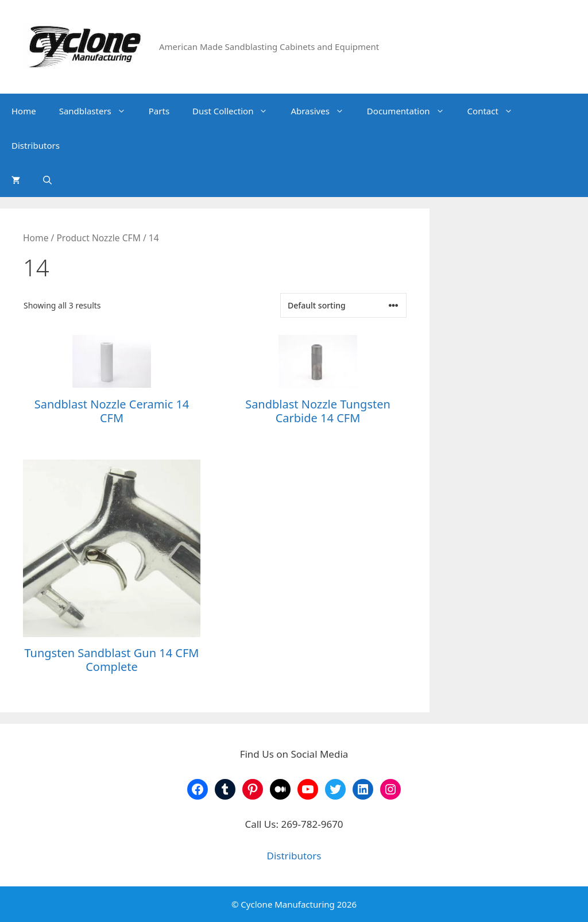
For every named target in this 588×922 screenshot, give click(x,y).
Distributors (36, 145)
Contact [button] (496, 111)
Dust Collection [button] (236, 111)
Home (24, 111)
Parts (159, 111)
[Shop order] (343, 305)
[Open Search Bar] (47, 180)
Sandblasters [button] (98, 111)
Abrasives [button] (323, 111)
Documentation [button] (411, 111)
